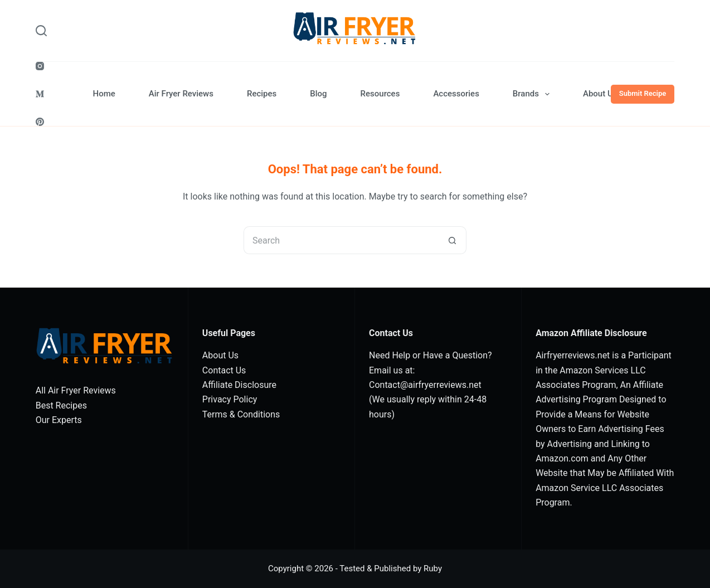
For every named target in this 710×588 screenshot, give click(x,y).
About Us (600, 94)
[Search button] (453, 240)
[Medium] (40, 94)
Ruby (433, 568)
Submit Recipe (643, 93)
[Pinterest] (40, 122)
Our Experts (59, 420)
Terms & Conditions (241, 414)
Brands (533, 94)
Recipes (262, 94)
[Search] (41, 31)
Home (104, 94)
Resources (380, 94)
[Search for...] (341, 240)
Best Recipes (61, 405)
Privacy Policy (230, 399)
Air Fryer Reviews (181, 94)
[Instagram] (40, 66)
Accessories (456, 94)
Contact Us (224, 370)
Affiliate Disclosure (239, 385)
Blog (318, 94)
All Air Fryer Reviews (76, 390)
